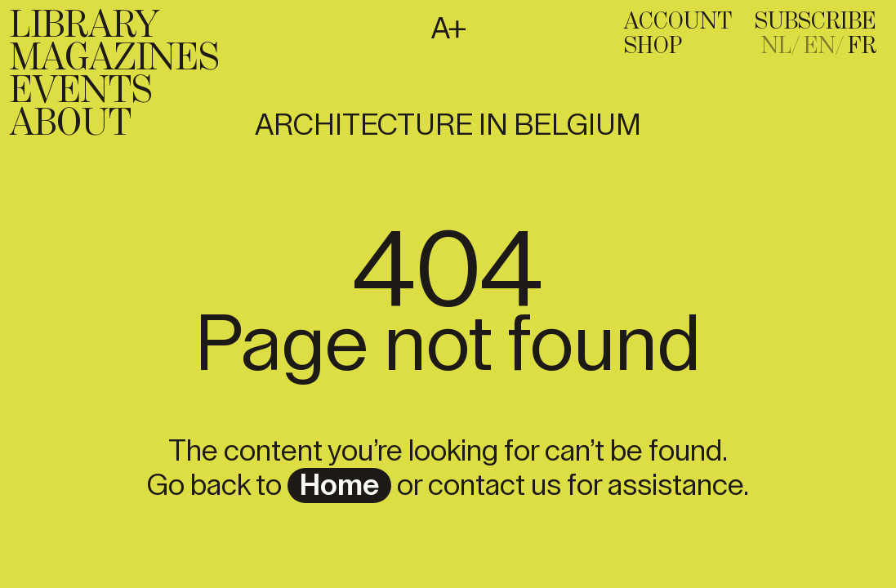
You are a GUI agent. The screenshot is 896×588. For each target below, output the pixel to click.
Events (81, 91)
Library (85, 26)
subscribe (816, 22)
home (339, 486)
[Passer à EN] (824, 47)
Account (678, 22)
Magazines (114, 59)
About (71, 124)
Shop (653, 47)
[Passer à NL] (781, 47)
